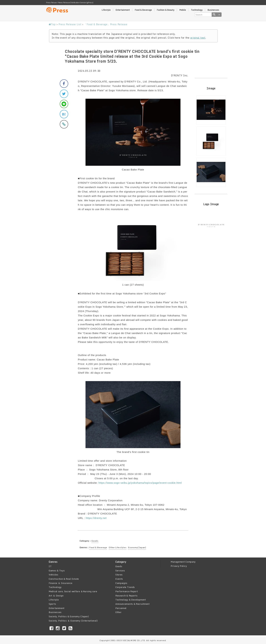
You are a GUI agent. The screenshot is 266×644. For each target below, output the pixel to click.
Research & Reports (126, 596)
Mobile (183, 10)
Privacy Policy (179, 566)
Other (118, 612)
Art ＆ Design (56, 596)
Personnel (121, 608)
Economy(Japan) (137, 547)
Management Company (183, 562)
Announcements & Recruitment (132, 604)
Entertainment (123, 10)
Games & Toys (57, 571)
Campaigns (121, 583)
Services (120, 571)
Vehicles (54, 575)
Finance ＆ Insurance (60, 583)
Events (119, 579)
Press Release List (70, 24)
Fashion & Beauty (166, 10)
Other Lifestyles (118, 547)
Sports (52, 604)
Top (52, 24)
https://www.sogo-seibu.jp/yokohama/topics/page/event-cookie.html (140, 483)
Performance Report (127, 591)
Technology (197, 10)
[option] (211, 110)
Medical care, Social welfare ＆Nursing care (73, 591)
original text (198, 38)
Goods (95, 541)
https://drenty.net (96, 518)
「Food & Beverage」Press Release (106, 24)
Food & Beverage (143, 10)
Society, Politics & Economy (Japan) (69, 616)
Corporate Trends (125, 587)
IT (50, 566)
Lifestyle (106, 10)
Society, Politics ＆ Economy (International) (73, 621)
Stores (119, 575)
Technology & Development (131, 600)
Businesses (213, 10)
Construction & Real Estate (64, 579)
